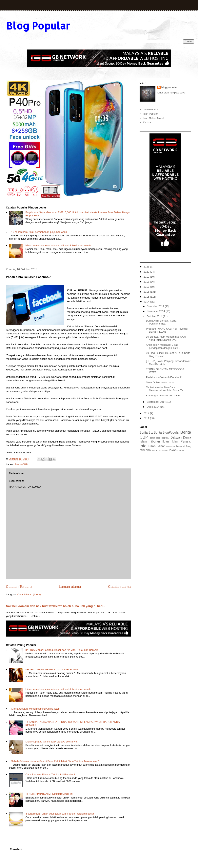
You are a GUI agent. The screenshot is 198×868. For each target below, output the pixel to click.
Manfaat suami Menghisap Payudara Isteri (35, 709)
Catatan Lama (119, 587)
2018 (147, 282)
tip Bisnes (163, 451)
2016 (147, 292)
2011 (147, 418)
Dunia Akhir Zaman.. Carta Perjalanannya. (161, 322)
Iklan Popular (150, 114)
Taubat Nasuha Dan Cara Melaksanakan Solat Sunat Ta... (166, 389)
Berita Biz (146, 433)
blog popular (169, 87)
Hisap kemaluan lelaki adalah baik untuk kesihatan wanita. (59, 245)
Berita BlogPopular (167, 433)
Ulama (181, 450)
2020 (147, 272)
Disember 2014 (156, 306)
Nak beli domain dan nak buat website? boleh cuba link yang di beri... (56, 606)
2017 (147, 287)
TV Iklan (148, 122)
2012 (147, 413)
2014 (147, 302)
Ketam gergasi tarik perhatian (163, 395)
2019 (147, 277)
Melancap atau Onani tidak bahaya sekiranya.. (52, 742)
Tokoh (172, 450)
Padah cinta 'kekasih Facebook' (164, 377)
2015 (147, 297)
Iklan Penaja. (181, 441)
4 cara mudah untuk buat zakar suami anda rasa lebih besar (60, 814)
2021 (147, 267)
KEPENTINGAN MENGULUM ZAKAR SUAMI (51, 670)
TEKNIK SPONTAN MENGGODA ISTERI (49, 794)
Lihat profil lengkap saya (171, 93)
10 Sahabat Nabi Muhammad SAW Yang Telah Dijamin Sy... (166, 338)
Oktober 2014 (155, 316)
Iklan (166, 441)
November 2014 (156, 311)
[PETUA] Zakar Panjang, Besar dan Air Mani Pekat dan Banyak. (62, 650)
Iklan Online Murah (154, 118)
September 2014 (157, 402)
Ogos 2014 (153, 407)
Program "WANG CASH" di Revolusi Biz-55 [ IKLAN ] (167, 330)
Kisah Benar (156, 446)
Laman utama (70, 587)
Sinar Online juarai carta (160, 382)
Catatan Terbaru (19, 587)
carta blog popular (159, 438)
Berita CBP (21, 464)
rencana (145, 450)
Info (143, 446)
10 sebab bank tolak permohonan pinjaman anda (39, 232)
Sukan (155, 450)
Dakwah (176, 437)
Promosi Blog (183, 446)
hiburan (155, 441)
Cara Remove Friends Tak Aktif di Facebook (50, 774)
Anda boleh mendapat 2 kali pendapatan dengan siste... (163, 346)
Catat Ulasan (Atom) (29, 594)
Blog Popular (38, 26)
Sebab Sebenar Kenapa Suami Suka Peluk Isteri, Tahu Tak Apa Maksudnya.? (55, 761)
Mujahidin (170, 447)
